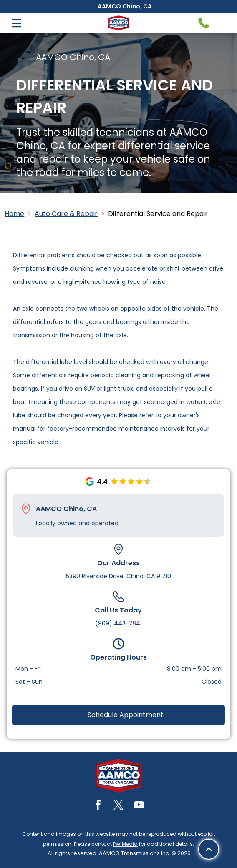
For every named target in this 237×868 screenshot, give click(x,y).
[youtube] (139, 806)
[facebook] (98, 806)
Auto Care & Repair (66, 214)
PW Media (125, 844)
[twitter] (118, 806)
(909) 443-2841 (118, 623)
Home (14, 214)
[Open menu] (16, 23)
